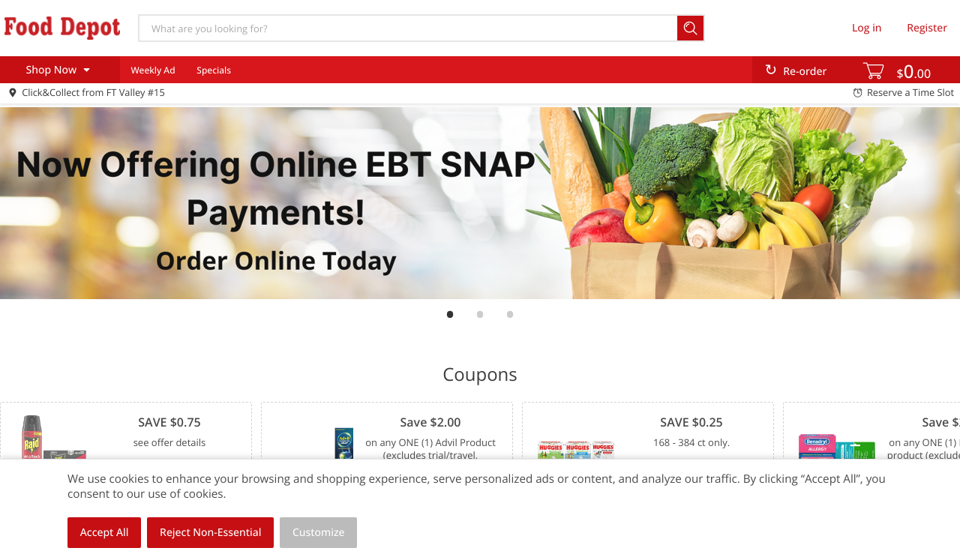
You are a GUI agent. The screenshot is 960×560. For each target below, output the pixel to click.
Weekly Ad (153, 70)
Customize (319, 533)
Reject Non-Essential (210, 533)
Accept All (105, 533)
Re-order (805, 72)
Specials (214, 70)
